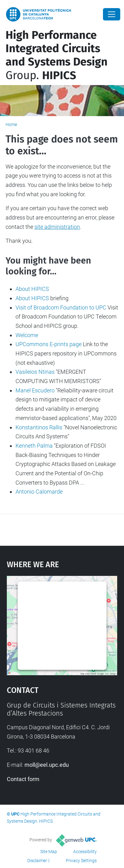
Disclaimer (37, 861)
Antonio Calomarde (39, 492)
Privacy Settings (81, 861)
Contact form (23, 779)
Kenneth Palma (34, 446)
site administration (57, 227)
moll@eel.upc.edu (47, 765)
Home (11, 124)
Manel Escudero (35, 390)
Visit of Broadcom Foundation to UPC (61, 307)
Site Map (49, 852)
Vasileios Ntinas (35, 372)
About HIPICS (32, 289)
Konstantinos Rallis (39, 427)
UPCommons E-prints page (49, 344)
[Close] (112, 14)
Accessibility (85, 852)
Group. (57, 55)
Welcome (27, 335)
